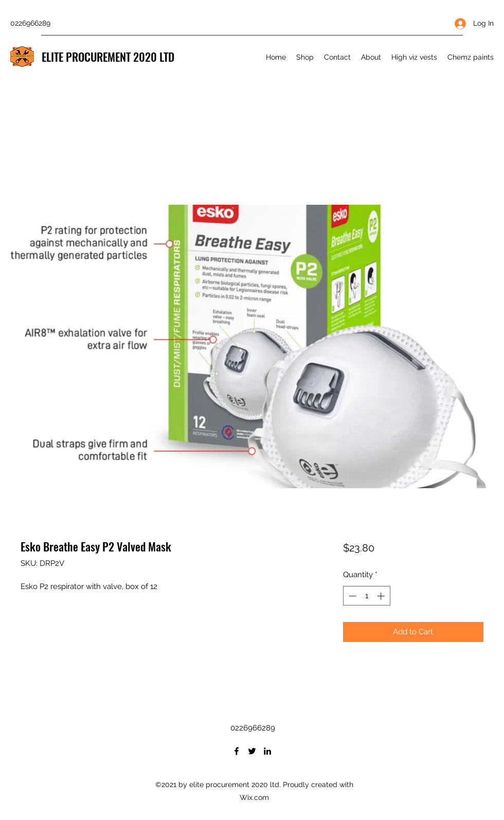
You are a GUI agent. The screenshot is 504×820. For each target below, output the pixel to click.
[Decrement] (352, 596)
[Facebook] (237, 751)
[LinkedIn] (267, 751)
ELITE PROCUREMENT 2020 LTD (108, 57)
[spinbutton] (366, 596)
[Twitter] (252, 751)
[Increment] (382, 596)
